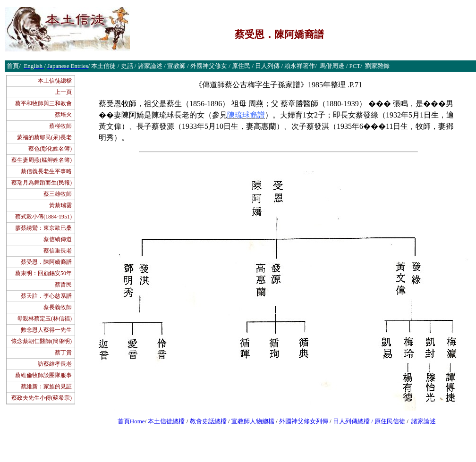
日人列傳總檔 (351, 421)
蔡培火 (63, 115)
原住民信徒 (390, 421)
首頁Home (131, 421)
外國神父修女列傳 (304, 421)
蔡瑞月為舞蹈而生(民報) (42, 183)
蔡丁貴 (63, 353)
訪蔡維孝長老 (55, 364)
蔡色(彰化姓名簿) (50, 149)
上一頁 (63, 92)
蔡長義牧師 (58, 307)
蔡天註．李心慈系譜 (46, 296)
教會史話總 (205, 421)
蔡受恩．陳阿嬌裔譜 (46, 262)
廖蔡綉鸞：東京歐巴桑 (43, 228)
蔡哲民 (63, 285)
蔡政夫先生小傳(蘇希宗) (42, 398)
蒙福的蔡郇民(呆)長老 (44, 137)
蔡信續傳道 (58, 239)
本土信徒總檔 (55, 81)
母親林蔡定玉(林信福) (44, 319)
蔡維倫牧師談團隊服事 (43, 375)
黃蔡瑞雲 (60, 205)
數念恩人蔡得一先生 (46, 330)
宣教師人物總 (250, 421)
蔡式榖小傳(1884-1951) (43, 217)
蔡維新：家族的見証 (46, 386)
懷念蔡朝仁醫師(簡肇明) (42, 341)
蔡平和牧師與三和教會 (43, 103)
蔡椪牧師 (60, 126)
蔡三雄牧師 (58, 194)
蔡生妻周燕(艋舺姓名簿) (42, 160)
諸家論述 (424, 421)
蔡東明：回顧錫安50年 (43, 273)
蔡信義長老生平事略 (46, 171)
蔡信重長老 (58, 251)
